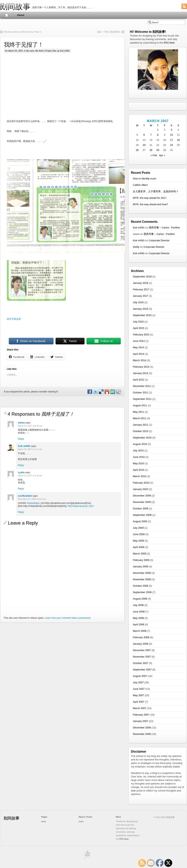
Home (7, 15)
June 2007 (139, 689)
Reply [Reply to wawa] (21, 439)
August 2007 (140, 676)
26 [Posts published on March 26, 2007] (137, 150)
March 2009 (140, 554)
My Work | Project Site (46, 51)
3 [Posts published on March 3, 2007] (172, 130)
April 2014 (139, 354)
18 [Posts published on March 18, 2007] (178, 140)
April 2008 (139, 624)
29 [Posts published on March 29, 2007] (158, 150)
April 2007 (139, 702)
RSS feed (169, 43)
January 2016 (141, 309)
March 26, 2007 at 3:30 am (30, 476)
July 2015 (138, 322)
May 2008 (138, 618)
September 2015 (142, 315)
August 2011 (140, 405)
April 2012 (139, 380)
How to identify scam (145, 179)
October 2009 (141, 508)
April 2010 (139, 470)
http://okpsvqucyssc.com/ (81, 506)
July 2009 (138, 528)
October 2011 (141, 393)
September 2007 (142, 670)
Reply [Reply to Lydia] (21, 489)
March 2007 (140, 708)
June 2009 (139, 534)
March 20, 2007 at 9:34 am (30, 426)
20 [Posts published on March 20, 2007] (144, 145)
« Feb (154, 155)
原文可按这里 (14, 319)
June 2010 (139, 457)
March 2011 (140, 418)
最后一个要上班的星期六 (109, 32)
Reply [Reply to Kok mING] (21, 465)
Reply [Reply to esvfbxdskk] (21, 512)
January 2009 (141, 566)
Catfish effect (140, 185)
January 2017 (141, 296)
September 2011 (142, 399)
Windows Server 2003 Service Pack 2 (22, 32)
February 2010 (141, 483)
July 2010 (138, 450)
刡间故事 (15, 7)
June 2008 (139, 612)
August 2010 (140, 444)
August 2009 (140, 521)
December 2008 (142, 573)
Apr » (162, 155)
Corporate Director (159, 240)
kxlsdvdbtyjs (33, 503)
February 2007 (141, 715)
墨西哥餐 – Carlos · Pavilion (164, 228)
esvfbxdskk (25, 496)
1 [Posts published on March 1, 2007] (158, 130)
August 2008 (140, 599)
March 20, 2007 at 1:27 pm (30, 449)
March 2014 (140, 360)
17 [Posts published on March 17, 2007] (171, 140)
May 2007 (138, 695)
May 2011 (138, 412)
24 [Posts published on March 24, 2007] (171, 145)
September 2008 (142, 592)
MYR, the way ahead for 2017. (150, 198)
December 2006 (142, 728)
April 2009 (139, 547)
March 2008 (140, 631)
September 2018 (142, 277)
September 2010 (142, 438)
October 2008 (141, 586)
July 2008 (138, 605)
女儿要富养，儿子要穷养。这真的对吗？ (156, 191)
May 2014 (138, 347)
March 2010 (140, 476)
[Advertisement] (74, 89)
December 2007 (142, 650)
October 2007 (141, 663)
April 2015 (139, 328)
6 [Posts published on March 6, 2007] (144, 135)
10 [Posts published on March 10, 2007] (171, 135)
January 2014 (141, 373)
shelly (136, 247)
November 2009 (142, 502)
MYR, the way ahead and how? (150, 204)
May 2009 (138, 541)
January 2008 (141, 644)
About (21, 15)
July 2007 (138, 682)
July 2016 (138, 302)
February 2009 (141, 560)
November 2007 (142, 657)
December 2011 (142, 386)
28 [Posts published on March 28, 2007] (151, 150)
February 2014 (141, 367)
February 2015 (141, 335)
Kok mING (24, 446)
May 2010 (138, 463)
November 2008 (142, 579)
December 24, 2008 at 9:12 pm (32, 499)
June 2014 (139, 341)
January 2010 (141, 489)
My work (30, 51)
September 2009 (142, 515)
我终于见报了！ (24, 45)
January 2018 (141, 283)
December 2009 (142, 496)
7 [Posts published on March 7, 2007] (151, 135)
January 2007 (141, 721)
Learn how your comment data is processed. (68, 618)
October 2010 (141, 431)
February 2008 (141, 637)
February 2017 (141, 289)
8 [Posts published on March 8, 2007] (158, 135)
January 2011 (141, 425)
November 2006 (142, 734)
